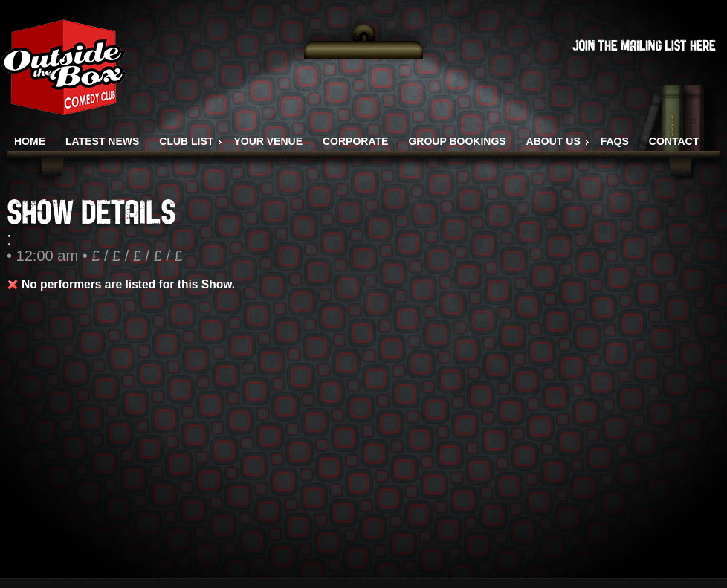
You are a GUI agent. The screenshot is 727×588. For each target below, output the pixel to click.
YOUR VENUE (268, 141)
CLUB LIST (186, 141)
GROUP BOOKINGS (457, 141)
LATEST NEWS (102, 141)
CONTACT (674, 141)
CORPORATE (355, 141)
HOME (30, 141)
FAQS (615, 141)
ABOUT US (553, 141)
